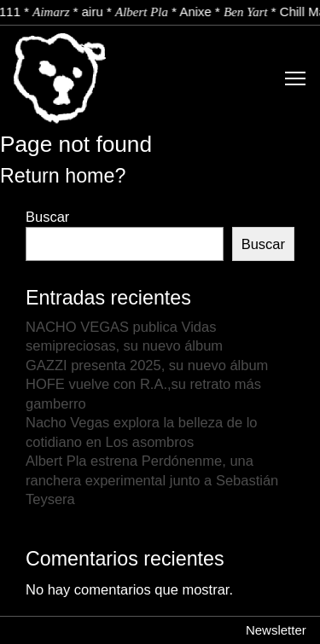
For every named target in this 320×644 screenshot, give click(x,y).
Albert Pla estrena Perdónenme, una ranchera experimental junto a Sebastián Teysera (152, 480)
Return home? (63, 176)
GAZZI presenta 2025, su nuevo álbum (147, 365)
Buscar (47, 217)
